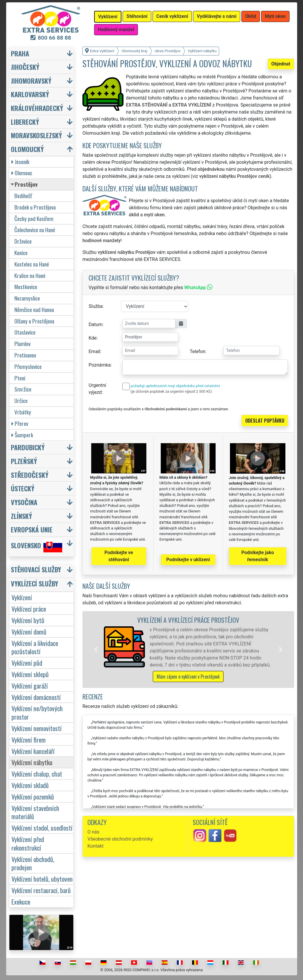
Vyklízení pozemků (33, 796)
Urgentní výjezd (97, 389)
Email (94, 351)
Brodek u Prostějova (35, 207)
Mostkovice (26, 287)
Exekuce (21, 901)
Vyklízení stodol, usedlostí (42, 828)
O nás (93, 832)
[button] (96, 650)
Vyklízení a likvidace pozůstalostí (35, 647)
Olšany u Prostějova (34, 321)
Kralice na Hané (30, 275)
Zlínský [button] (21, 516)
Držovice (23, 241)
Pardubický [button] (28, 447)
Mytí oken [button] (275, 16)
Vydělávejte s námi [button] (217, 16)
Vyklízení (22, 597)
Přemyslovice (28, 366)
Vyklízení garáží (30, 685)
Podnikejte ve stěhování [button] (119, 556)
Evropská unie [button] (32, 529)
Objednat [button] (281, 64)
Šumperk (22, 435)
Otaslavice (25, 332)
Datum (95, 324)
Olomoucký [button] (27, 149)
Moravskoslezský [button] (36, 135)
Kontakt (95, 846)
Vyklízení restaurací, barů (41, 890)
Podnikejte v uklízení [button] (188, 560)
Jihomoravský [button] (31, 81)
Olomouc (22, 173)
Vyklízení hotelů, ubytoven (42, 879)
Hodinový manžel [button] (116, 29)
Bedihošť (23, 196)
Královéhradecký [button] (37, 108)
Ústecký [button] (23, 488)
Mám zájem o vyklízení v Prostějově (188, 677)
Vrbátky (23, 412)
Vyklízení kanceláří (33, 751)
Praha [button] (20, 53)
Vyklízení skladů (30, 785)
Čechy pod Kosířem (34, 219)
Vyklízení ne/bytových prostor (37, 712)
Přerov (20, 423)
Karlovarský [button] (30, 94)
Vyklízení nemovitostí (37, 728)
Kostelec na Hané (32, 264)
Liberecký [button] (25, 122)
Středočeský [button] (30, 475)
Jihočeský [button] (25, 67)
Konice (21, 253)
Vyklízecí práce (29, 609)
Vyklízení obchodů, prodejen (33, 863)
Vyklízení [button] (108, 17)
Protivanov (25, 355)
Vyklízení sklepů (30, 674)
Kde (93, 338)
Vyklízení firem (29, 739)
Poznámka (100, 365)
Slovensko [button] (37, 545)
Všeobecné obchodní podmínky (120, 839)
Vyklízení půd (27, 663)
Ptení (20, 378)
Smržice (23, 389)
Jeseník (20, 162)
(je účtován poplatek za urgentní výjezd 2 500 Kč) (171, 391)
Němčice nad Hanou (34, 309)
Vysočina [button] (24, 502)
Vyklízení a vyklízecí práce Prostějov (188, 620)
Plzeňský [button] (24, 461)
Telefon (198, 351)
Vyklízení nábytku (32, 762)
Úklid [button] (251, 16)
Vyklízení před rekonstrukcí (28, 843)
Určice (21, 400)
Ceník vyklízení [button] (172, 16)
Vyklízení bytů (28, 620)
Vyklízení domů (29, 631)
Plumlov (22, 344)
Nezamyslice (27, 298)
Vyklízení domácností (36, 697)
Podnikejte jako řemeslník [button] (258, 556)
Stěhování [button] (137, 16)
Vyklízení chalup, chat (37, 774)
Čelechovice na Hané (35, 230)
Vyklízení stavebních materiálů (35, 812)
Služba (96, 306)
